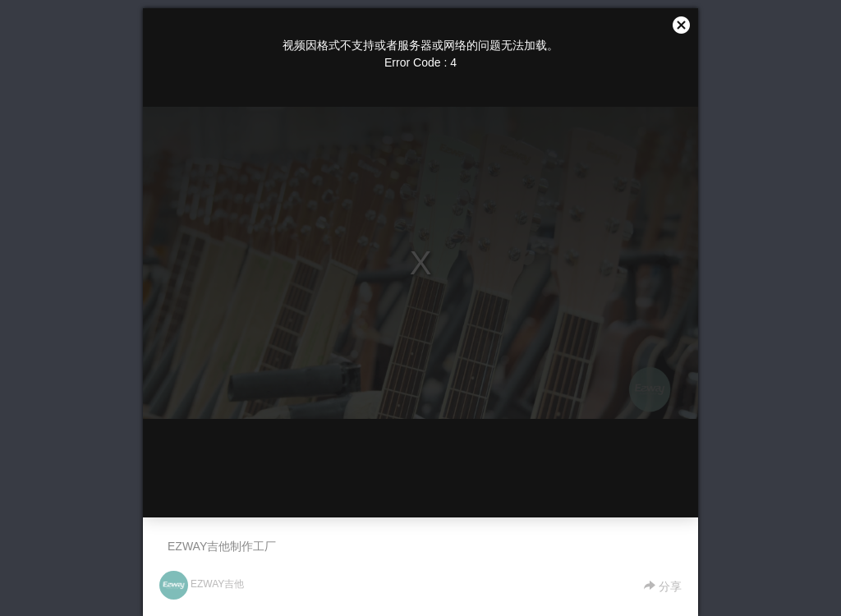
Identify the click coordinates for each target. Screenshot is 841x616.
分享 (663, 586)
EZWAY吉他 (217, 584)
